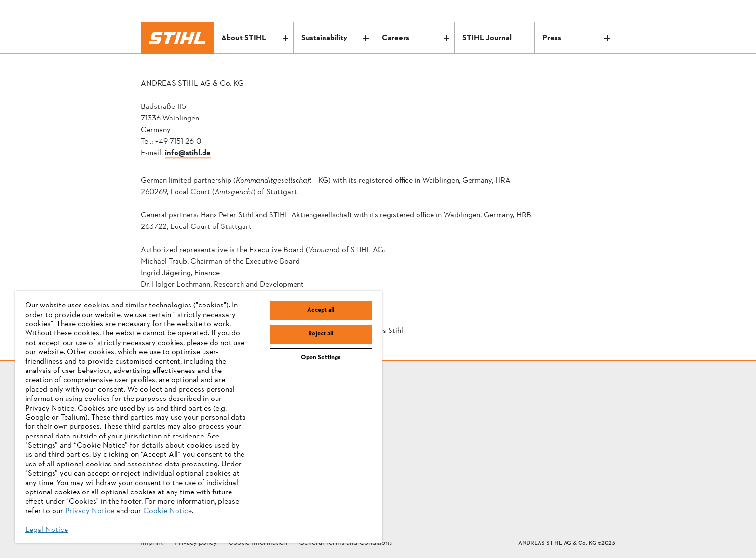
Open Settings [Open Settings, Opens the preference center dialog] (321, 358)
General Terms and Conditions (345, 543)
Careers (416, 38)
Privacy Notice (90, 511)
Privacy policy (196, 543)
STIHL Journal (487, 38)
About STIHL (255, 38)
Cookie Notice (168, 511)
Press (576, 38)
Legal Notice (47, 530)
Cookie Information (258, 543)
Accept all (321, 310)
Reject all (321, 334)
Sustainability (335, 38)
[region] (199, 417)
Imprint (152, 543)
